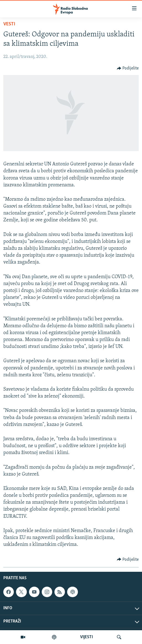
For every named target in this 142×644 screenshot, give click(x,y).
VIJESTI (86, 637)
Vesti (9, 24)
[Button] (128, 68)
